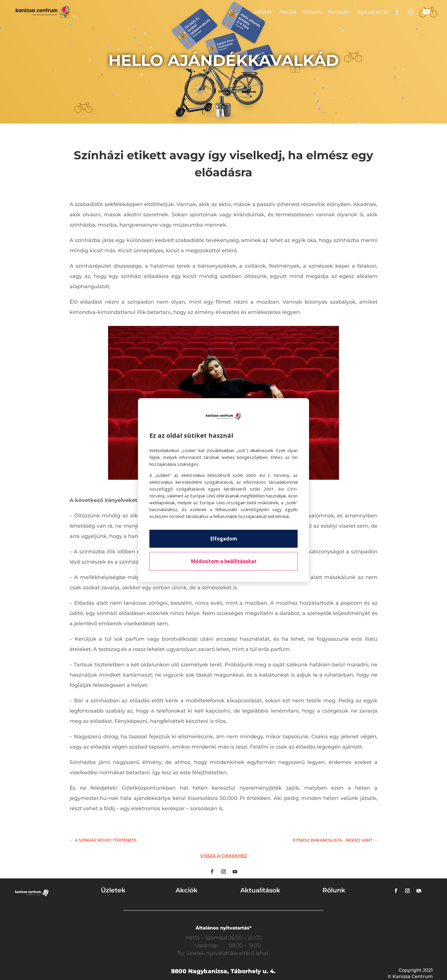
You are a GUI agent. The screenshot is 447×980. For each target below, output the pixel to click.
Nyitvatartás (373, 12)
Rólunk (312, 12)
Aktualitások (260, 890)
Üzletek (263, 12)
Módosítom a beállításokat (224, 561)
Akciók (288, 12)
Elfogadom (224, 539)
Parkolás (339, 12)
